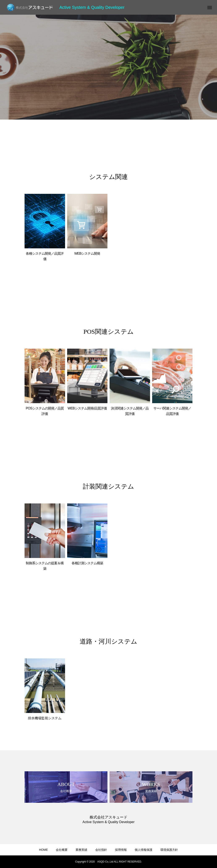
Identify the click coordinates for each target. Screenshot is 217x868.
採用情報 (121, 850)
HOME (43, 850)
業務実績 (81, 850)
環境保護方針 (169, 850)
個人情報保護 (144, 850)
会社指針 (101, 850)
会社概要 (62, 850)
